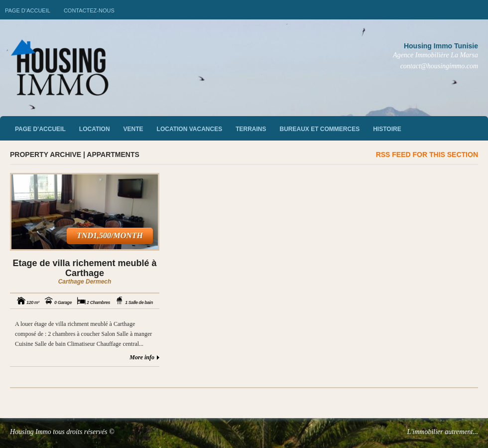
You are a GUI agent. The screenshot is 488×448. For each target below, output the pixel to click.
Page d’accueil (28, 10)
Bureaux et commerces (320, 129)
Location (95, 129)
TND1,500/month (110, 235)
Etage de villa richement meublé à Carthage (84, 268)
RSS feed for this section (427, 154)
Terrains (251, 129)
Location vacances (190, 129)
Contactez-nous (89, 10)
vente (133, 129)
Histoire (387, 129)
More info (142, 357)
